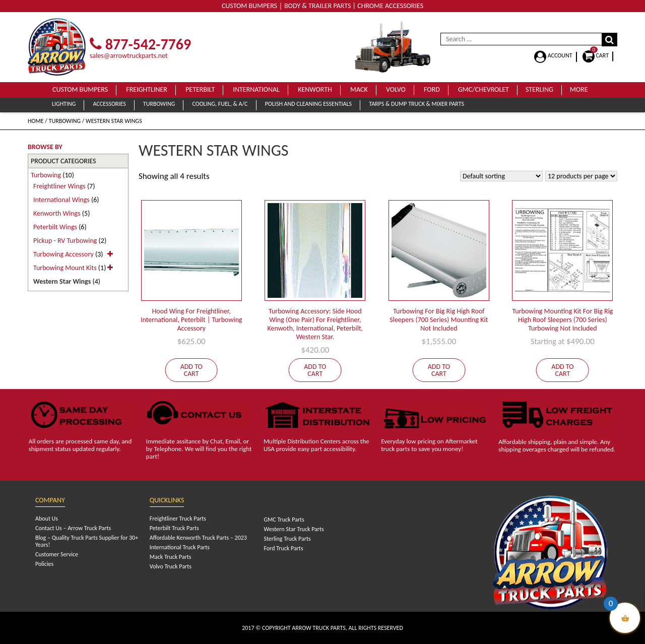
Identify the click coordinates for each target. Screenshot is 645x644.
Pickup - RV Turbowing (65, 241)
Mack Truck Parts (171, 557)
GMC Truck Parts (284, 520)
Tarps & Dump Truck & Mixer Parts (416, 104)
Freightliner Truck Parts (178, 519)
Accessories (109, 104)
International (256, 89)
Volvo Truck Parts (171, 566)
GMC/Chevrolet (483, 89)
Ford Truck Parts (283, 548)
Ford (432, 89)
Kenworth (315, 89)
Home (36, 121)
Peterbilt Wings (55, 227)
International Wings (61, 200)
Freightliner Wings (59, 186)
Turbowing (159, 104)
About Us (47, 519)
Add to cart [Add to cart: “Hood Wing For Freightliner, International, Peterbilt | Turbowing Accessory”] (191, 370)
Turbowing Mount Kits (65, 268)
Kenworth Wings (57, 213)
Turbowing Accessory (63, 254)
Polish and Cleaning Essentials (308, 104)
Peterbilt (200, 89)
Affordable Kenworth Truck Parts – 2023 (198, 538)
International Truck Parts (180, 547)
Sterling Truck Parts (287, 539)
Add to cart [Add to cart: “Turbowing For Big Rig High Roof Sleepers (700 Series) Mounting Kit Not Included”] (439, 370)
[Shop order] (501, 176)
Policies (44, 564)
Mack (359, 89)
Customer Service (57, 554)
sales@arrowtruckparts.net (129, 56)
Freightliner (147, 89)
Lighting (64, 104)
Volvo (396, 89)
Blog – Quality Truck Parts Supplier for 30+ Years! (87, 541)
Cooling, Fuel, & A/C (220, 104)
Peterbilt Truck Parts (174, 528)
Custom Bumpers (80, 89)
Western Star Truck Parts (294, 529)
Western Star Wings (62, 281)
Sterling (539, 89)
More (579, 89)
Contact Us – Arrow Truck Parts (73, 528)
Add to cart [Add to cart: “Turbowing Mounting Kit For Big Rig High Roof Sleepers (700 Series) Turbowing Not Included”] (562, 370)
